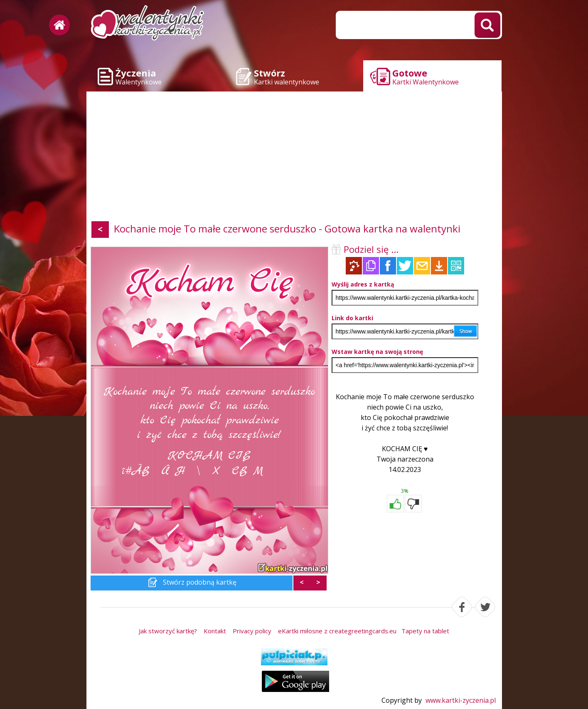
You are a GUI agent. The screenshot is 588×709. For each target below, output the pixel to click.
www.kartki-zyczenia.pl (461, 700)
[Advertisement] (294, 158)
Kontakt (215, 631)
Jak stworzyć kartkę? (168, 631)
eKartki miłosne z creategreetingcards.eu (337, 631)
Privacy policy (252, 631)
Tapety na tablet (425, 631)
